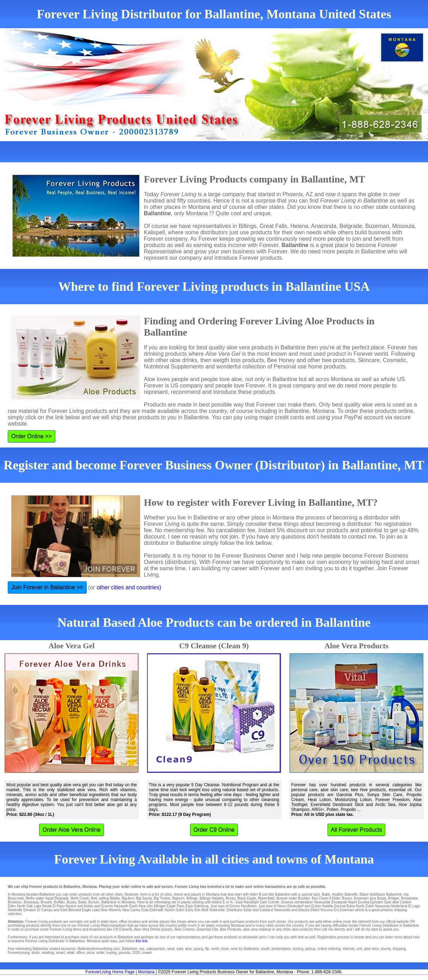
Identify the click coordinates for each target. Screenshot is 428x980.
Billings (192, 898)
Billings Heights (212, 898)
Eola (145, 910)
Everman (347, 910)
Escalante (339, 902)
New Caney (132, 910)
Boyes (347, 898)
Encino (235, 906)
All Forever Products (357, 830)
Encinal (340, 906)
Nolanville (217, 910)
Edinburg (201, 906)
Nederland (399, 906)
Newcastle (322, 902)
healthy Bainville (345, 894)
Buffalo (59, 902)
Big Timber (162, 898)
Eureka (363, 902)
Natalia (328, 906)
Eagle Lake (91, 910)
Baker (364, 894)
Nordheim (249, 906)
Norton (170, 910)
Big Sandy (144, 898)
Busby (71, 902)
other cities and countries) (129, 587)
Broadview (409, 898)
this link (142, 941)
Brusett (46, 902)
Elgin (189, 906)
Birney (231, 898)
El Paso (59, 906)
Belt (94, 898)
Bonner (282, 898)
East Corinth (270, 902)
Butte (82, 902)
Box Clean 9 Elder (326, 898)
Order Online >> (32, 436)
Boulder (304, 898)
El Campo (45, 910)
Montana (146, 972)
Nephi (352, 902)
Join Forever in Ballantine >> (47, 587)
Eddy (248, 910)
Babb (326, 894)
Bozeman (361, 898)
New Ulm (146, 906)
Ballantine (394, 894)
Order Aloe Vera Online (72, 830)
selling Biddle (109, 898)
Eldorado (157, 910)
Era (336, 910)
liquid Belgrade (57, 898)
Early (189, 910)
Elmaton (30, 910)
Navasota (383, 906)
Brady (382, 898)
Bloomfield (266, 898)
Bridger (394, 898)
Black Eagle (247, 898)
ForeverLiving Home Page (110, 972)
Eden (180, 910)
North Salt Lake (29, 906)
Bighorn (178, 898)
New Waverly (111, 910)
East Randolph (247, 902)
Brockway (31, 902)
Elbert (315, 910)
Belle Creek (80, 898)
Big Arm (128, 898)
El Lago (414, 906)
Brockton (15, 902)
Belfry (30, 898)
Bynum (94, 902)
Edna (351, 906)
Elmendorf (295, 906)
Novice (71, 906)
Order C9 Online (214, 830)
